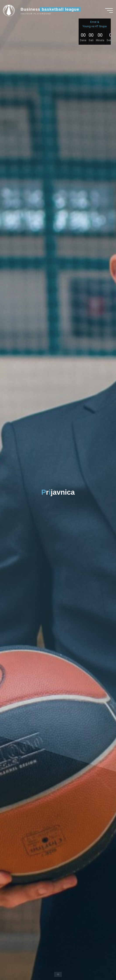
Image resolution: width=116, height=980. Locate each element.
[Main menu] (109, 10)
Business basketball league (50, 9)
